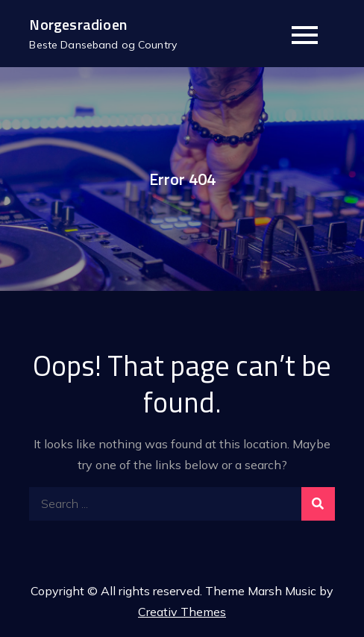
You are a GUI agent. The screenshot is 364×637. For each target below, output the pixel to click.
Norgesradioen (78, 24)
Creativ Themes (182, 612)
